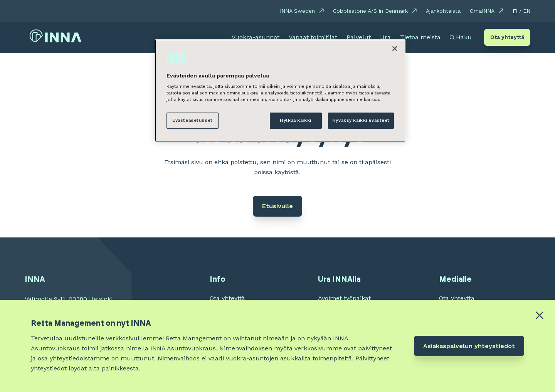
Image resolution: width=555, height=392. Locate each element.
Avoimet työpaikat (344, 298)
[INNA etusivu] (55, 38)
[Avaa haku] (461, 37)
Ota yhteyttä (507, 37)
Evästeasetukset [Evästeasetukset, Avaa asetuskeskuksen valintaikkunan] (193, 120)
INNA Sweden (297, 11)
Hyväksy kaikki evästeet (361, 120)
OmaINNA (482, 11)
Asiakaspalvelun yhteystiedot (469, 346)
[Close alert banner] (540, 315)
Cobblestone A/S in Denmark (370, 11)
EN (527, 11)
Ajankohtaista (443, 11)
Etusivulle (277, 206)
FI (515, 11)
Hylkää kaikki (295, 120)
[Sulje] (395, 49)
